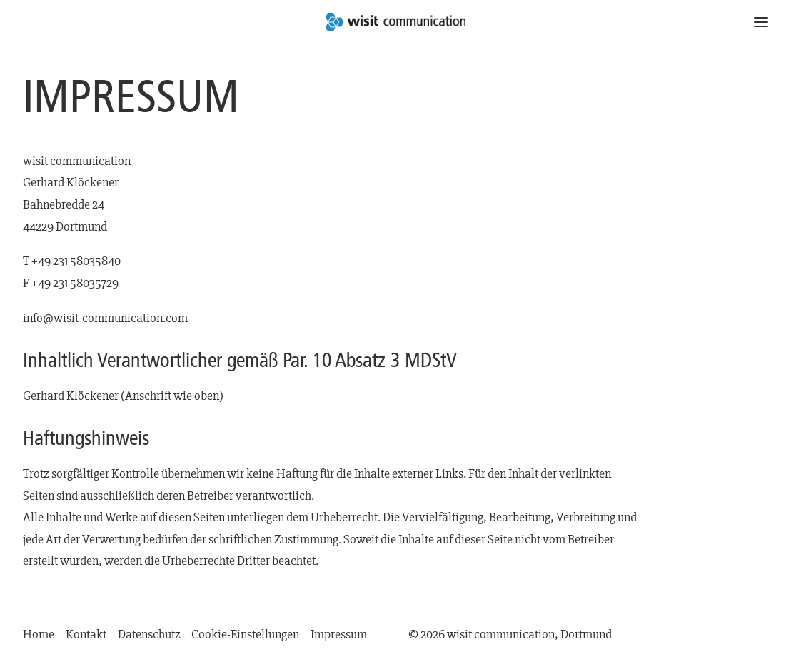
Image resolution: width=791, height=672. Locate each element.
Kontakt (86, 635)
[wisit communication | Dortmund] (396, 22)
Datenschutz (149, 635)
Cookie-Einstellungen (245, 635)
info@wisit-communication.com (105, 318)
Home (39, 635)
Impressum (339, 635)
